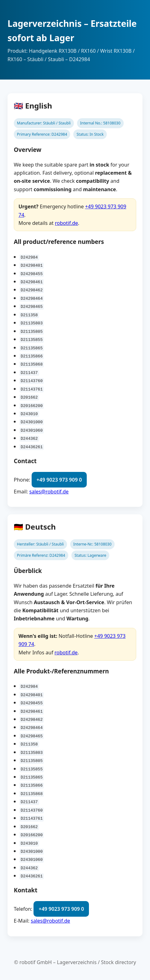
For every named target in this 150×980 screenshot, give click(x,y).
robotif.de (66, 223)
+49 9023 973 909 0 (59, 479)
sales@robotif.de (49, 491)
